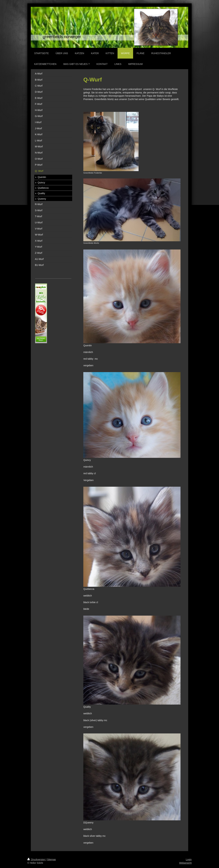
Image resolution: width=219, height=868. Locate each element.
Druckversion (37, 859)
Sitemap (51, 859)
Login (189, 859)
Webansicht (185, 863)
